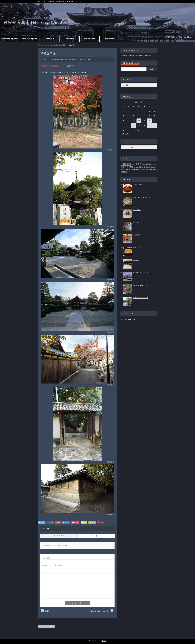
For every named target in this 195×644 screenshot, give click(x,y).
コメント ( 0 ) (96, 536)
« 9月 (122, 134)
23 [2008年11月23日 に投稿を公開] (155, 126)
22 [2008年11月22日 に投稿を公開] (149, 126)
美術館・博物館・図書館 (138, 170)
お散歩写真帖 (137, 164)
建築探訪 (151, 167)
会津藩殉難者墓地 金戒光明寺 (99, 611)
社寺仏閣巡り (130, 167)
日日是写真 (102, 641)
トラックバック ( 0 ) (59, 536)
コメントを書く (87, 60)
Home (39, 45)
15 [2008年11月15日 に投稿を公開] (149, 121)
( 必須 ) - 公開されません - (53, 565)
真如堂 (47, 611)
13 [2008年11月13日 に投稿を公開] (139, 121)
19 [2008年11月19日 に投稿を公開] (134, 126)
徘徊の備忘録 (62, 45)
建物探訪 (126, 164)
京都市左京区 (53, 45)
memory (47, 45)
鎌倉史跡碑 (139, 167)
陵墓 (148, 170)
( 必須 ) (46, 558)
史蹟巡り (148, 164)
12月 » (127, 134)
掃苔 (145, 167)
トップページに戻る (46, 627)
